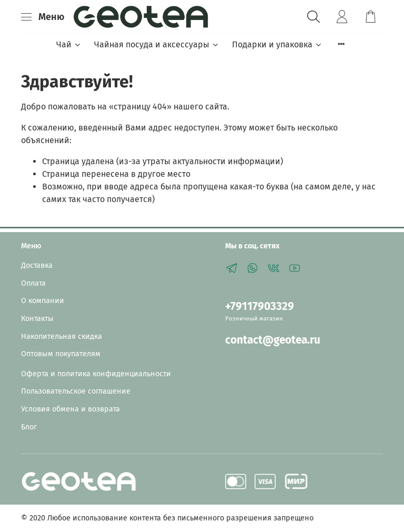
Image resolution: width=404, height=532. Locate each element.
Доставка (37, 265)
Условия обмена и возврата (70, 409)
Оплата (33, 283)
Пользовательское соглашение (76, 391)
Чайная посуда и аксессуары (157, 44)
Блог (29, 427)
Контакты (37, 319)
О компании (43, 301)
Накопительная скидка (62, 337)
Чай (69, 44)
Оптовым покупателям (61, 354)
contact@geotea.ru (273, 340)
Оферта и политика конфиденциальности (96, 374)
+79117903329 (260, 307)
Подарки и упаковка (277, 44)
